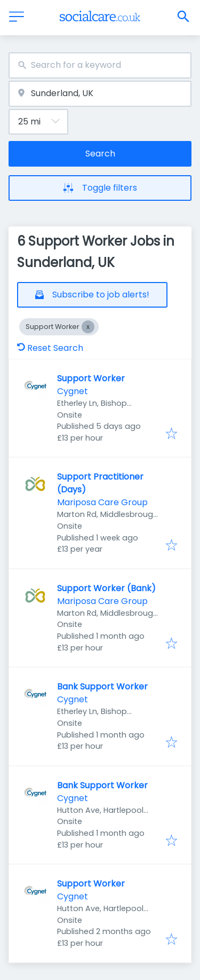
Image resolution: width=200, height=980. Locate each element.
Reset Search (50, 348)
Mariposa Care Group (102, 502)
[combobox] (100, 65)
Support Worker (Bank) (106, 588)
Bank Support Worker (102, 687)
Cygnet (73, 391)
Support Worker (91, 378)
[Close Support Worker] (88, 327)
